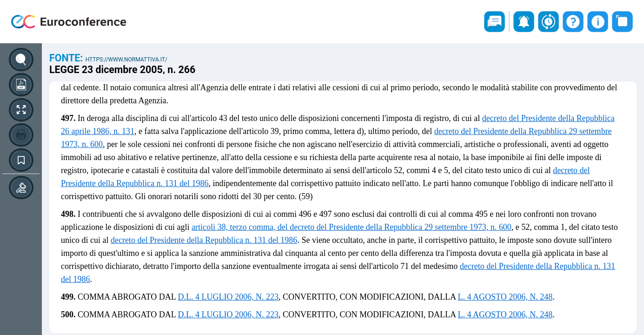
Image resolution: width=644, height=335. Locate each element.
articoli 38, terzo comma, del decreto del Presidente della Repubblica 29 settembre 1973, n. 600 (352, 227)
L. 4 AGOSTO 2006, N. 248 (505, 297)
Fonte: (67, 58)
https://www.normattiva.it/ (126, 60)
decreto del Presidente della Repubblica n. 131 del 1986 (204, 240)
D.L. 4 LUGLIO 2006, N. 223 (228, 297)
